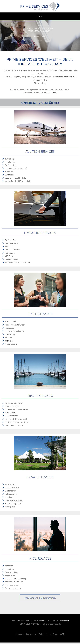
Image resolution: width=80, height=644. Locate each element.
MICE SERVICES (40, 558)
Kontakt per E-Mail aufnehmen (40, 598)
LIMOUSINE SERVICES (40, 233)
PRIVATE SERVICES (40, 477)
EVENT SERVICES (40, 314)
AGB (62, 634)
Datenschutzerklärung (48, 634)
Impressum (31, 634)
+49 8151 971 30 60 (31, 624)
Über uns (19, 634)
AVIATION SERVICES (40, 151)
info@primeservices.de (51, 624)
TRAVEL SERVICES (40, 396)
